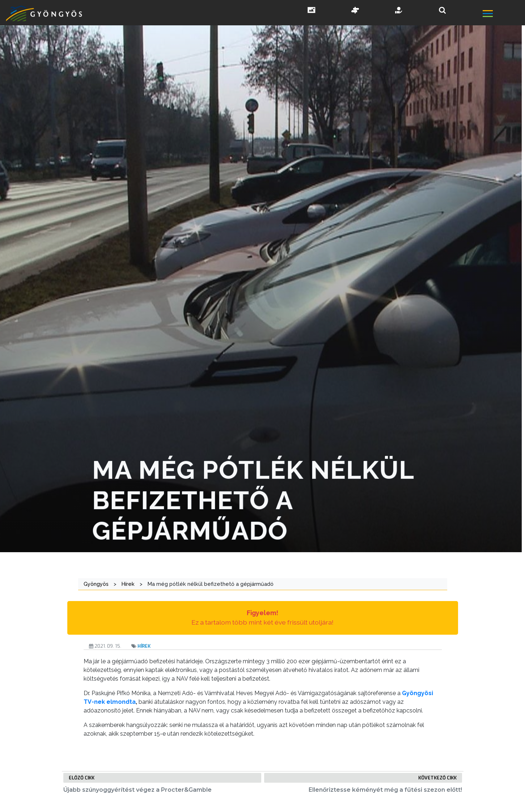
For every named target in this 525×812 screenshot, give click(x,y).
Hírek (144, 646)
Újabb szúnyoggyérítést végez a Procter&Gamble (137, 790)
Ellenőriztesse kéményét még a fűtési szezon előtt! (385, 790)
